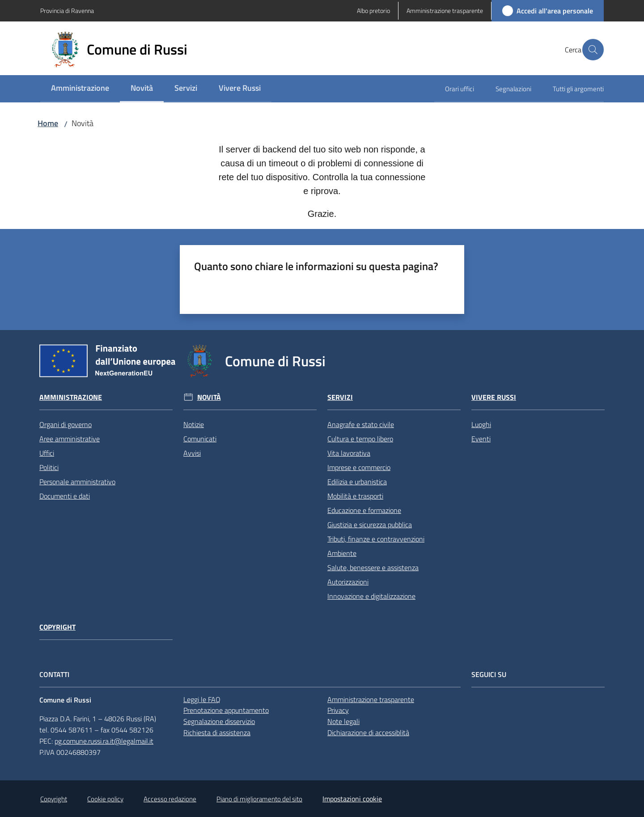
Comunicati (200, 439)
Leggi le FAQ (202, 699)
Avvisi (192, 453)
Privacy (338, 710)
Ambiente (342, 553)
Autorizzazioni (348, 582)
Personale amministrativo (77, 482)
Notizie (194, 424)
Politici (49, 467)
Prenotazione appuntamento (226, 710)
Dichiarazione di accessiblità (368, 732)
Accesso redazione (170, 799)
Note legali (343, 721)
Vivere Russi (494, 397)
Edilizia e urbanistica (357, 482)
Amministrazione (71, 397)
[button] (593, 50)
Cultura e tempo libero (360, 439)
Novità (209, 397)
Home (48, 123)
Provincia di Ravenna (67, 11)
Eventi (481, 439)
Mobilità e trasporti (355, 496)
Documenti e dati (65, 496)
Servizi (340, 397)
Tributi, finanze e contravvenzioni (376, 539)
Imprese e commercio (359, 467)
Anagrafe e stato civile (361, 424)
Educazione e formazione (364, 510)
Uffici (47, 453)
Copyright (57, 627)
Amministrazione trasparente (371, 699)
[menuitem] (80, 89)
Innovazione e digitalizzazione (371, 596)
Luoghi (481, 424)
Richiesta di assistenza (217, 732)
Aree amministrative (70, 439)
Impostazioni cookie (352, 799)
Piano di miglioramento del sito (259, 799)
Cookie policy (105, 799)
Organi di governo (66, 424)
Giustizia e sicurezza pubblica (370, 525)
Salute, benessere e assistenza (373, 567)
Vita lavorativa (349, 453)
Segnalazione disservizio (219, 721)
